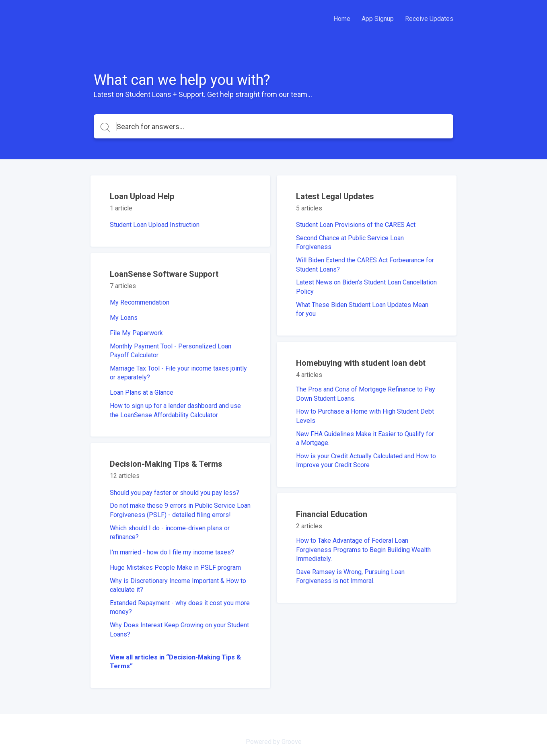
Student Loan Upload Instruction (155, 225)
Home (342, 19)
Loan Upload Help (142, 196)
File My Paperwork (136, 333)
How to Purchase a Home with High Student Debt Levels (365, 416)
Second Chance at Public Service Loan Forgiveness (350, 242)
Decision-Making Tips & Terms (166, 464)
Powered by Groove (274, 742)
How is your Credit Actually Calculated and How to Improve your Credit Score (366, 460)
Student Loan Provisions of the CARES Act (356, 225)
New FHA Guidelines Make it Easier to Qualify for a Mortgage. (365, 438)
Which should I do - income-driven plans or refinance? (170, 532)
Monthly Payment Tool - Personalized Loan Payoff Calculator (171, 351)
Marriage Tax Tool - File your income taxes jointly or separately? (178, 373)
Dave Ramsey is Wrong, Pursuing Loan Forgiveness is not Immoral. (350, 576)
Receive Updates (429, 19)
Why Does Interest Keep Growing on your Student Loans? (179, 629)
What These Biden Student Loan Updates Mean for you (362, 309)
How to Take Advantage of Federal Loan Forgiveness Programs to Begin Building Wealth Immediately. (363, 550)
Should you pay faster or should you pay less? (175, 493)
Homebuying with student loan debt (361, 363)
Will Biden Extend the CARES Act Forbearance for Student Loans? (365, 265)
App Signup (378, 19)
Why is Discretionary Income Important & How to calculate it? (178, 585)
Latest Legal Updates (335, 196)
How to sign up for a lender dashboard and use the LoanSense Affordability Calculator (175, 410)
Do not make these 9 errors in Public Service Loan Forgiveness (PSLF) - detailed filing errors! (180, 510)
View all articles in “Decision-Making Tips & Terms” (175, 662)
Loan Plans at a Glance (142, 392)
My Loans (124, 318)
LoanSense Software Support (164, 274)
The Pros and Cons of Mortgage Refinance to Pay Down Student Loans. (366, 394)
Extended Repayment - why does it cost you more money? (180, 607)
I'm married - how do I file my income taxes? (172, 552)
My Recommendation (140, 302)
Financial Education (332, 514)
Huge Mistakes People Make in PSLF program (175, 568)
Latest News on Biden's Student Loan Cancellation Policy (366, 287)
